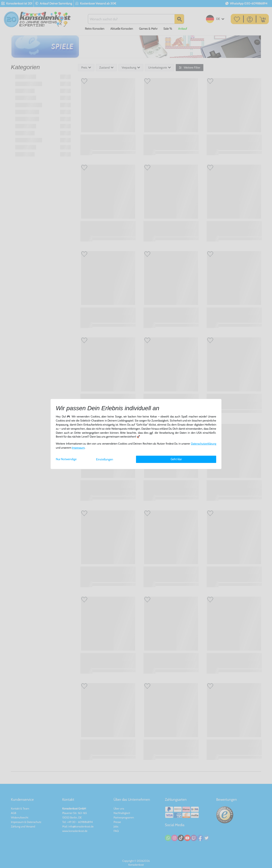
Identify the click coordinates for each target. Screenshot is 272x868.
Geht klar (176, 459)
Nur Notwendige (66, 459)
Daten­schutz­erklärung (204, 444)
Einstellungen (105, 459)
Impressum (78, 448)
